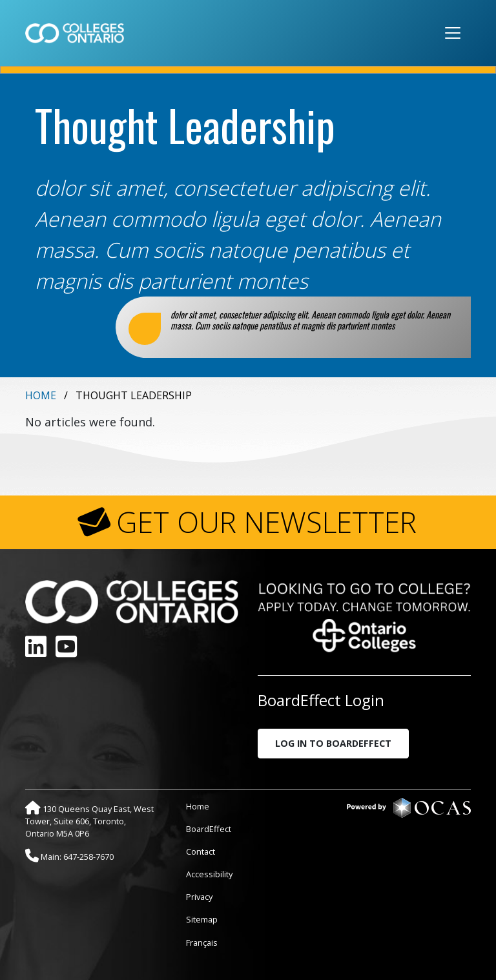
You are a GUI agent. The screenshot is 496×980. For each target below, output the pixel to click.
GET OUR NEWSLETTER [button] (266, 522)
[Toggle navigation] (453, 33)
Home (41, 395)
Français (202, 943)
